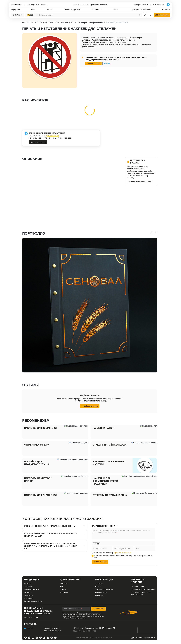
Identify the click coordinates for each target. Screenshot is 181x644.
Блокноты (28, 592)
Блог (33, 10)
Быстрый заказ (162, 15)
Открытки (28, 587)
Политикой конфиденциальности (75, 618)
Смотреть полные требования (140, 182)
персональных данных (122, 553)
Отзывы (116, 10)
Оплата (76, 5)
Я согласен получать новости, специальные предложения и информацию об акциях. (122, 557)
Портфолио (15, 10)
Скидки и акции (101, 592)
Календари (28, 598)
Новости (50, 10)
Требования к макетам (99, 5)
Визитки (27, 584)
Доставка (85, 5)
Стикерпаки (29, 595)
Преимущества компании (141, 10)
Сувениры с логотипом (38, 5)
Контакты (166, 10)
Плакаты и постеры (32, 589)
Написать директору (73, 10)
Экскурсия (64, 592)
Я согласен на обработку (111, 553)
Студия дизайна (18, 5)
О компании (97, 10)
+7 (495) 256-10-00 (157, 5)
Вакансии (99, 595)
